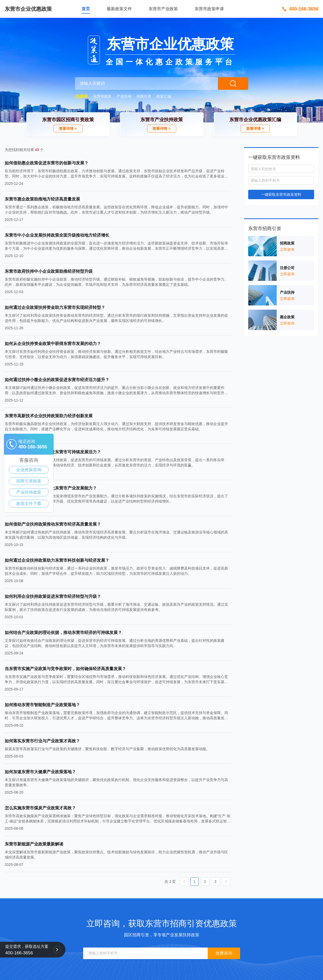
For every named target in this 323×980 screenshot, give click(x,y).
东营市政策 (102, 96)
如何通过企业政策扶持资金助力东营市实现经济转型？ (55, 307)
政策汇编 (164, 96)
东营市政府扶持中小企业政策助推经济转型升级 (49, 271)
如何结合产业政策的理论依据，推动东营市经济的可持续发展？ (63, 633)
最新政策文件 (119, 9)
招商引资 (144, 96)
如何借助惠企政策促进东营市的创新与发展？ (47, 163)
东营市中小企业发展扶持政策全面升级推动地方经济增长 (57, 235)
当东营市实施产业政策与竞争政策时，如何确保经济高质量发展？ (65, 669)
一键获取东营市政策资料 (281, 194)
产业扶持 (124, 96)
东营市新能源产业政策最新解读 (34, 844)
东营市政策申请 (209, 9)
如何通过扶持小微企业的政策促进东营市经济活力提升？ (57, 380)
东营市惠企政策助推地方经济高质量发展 (42, 199)
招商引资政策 (29, 481)
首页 (86, 9)
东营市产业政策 (163, 9)
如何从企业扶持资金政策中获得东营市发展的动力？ (53, 344)
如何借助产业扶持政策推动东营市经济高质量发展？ (53, 524)
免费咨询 (224, 953)
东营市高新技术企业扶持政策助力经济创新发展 (49, 416)
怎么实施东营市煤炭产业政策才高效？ (40, 808)
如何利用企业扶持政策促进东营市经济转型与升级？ (53, 596)
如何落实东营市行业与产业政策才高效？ (42, 741)
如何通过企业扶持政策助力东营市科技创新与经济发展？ (57, 560)
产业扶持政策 (29, 492)
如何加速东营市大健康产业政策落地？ (40, 772)
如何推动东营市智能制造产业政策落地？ (42, 705)
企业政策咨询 (29, 470)
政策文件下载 (29, 503)
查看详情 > (68, 129)
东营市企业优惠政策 (28, 9)
